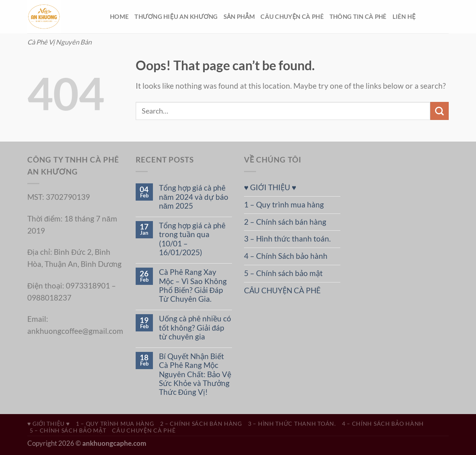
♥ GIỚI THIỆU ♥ (270, 187)
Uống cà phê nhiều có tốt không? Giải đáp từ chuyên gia (195, 328)
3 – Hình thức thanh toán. (287, 239)
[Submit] (439, 111)
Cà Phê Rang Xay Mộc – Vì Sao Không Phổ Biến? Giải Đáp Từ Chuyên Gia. (193, 285)
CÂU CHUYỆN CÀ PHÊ (292, 16)
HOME (119, 16)
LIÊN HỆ (404, 16)
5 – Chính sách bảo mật (283, 273)
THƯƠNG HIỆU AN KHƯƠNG (176, 16)
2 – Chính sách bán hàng (285, 222)
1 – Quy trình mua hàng (284, 205)
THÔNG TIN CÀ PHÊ (358, 16)
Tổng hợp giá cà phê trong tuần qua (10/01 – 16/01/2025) (192, 239)
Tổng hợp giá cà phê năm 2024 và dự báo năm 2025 (194, 197)
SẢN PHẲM (239, 16)
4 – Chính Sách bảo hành (286, 256)
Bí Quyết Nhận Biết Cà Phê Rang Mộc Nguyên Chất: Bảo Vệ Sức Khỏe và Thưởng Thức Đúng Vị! (195, 374)
